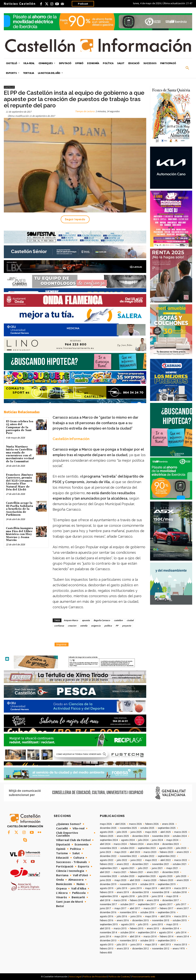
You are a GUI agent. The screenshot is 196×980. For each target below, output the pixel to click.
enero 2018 (153, 900)
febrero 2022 (107, 864)
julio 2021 (143, 868)
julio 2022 (122, 860)
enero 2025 (123, 836)
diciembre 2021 (140, 864)
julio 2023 (181, 848)
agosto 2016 (107, 916)
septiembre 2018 (109, 896)
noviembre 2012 (161, 949)
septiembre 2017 (147, 904)
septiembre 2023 (147, 848)
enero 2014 (183, 937)
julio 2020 (181, 876)
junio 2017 (105, 908)
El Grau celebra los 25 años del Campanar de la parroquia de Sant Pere (20, 427)
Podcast (83, 4)
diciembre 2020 (171, 872)
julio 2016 (122, 916)
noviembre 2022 (128, 856)
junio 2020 (105, 880)
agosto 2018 (128, 896)
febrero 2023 (167, 852)
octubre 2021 (180, 864)
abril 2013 (166, 945)
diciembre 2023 (171, 844)
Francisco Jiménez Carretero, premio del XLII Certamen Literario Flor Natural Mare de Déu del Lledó (19, 482)
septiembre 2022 (167, 856)
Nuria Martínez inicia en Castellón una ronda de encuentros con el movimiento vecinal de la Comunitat (20, 454)
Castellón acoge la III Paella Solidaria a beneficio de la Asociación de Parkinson (20, 509)
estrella (84, 626)
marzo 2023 (150, 852)
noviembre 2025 (128, 828)
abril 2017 (135, 908)
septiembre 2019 (167, 884)
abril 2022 (166, 860)
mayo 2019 (151, 888)
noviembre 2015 (161, 920)
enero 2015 (153, 929)
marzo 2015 (120, 929)
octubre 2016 (147, 912)
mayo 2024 (172, 840)
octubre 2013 (147, 941)
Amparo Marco (71, 620)
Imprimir (62, 644)
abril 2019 (166, 888)
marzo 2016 (181, 916)
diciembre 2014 (171, 929)
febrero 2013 (107, 949)
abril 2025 (166, 832)
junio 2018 (157, 896)
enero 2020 (183, 880)
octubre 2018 (180, 892)
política (108, 626)
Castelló (9, 87)
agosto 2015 (128, 924)
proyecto (127, 626)
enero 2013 (123, 949)
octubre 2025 (147, 828)
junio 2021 (157, 868)
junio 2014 (105, 937)
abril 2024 (105, 844)
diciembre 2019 (108, 884)
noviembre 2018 (161, 892)
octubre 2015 (180, 920)
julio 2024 (143, 840)
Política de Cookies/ (119, 977)
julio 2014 (181, 933)
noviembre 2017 (108, 904)
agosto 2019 (107, 888)
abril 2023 (135, 852)
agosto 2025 (107, 832)
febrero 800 (106, 953)
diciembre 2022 (108, 856)
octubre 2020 (127, 876)
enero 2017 (183, 908)
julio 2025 (122, 832)
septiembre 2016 (167, 912)
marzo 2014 (150, 937)
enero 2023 (183, 852)
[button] (187, 68)
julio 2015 (143, 924)
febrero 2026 (152, 824)
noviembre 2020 (108, 876)
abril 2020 (135, 880)
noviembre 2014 (108, 933)
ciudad (130, 620)
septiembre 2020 (147, 876)
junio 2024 (157, 840)
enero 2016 (123, 920)
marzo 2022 (181, 860)
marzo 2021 (120, 872)
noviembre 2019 (128, 884)
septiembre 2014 (147, 933)
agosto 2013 (107, 945)
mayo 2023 (120, 852)
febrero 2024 (137, 844)
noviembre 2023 (108, 848)
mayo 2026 (106, 824)
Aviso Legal (75, 977)
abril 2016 (166, 916)
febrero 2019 (107, 892)
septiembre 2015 (109, 924)
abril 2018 (105, 900)
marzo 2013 (181, 945)
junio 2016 (136, 916)
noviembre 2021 (161, 864)
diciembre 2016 (108, 912)
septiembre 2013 (167, 941)
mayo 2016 (151, 916)
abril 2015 (105, 929)
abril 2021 (105, 872)
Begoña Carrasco (102, 620)
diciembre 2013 (108, 941)
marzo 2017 (150, 908)
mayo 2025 (151, 832)
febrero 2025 (107, 836)
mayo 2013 (151, 945)
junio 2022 (136, 860)
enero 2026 (168, 824)
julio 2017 (181, 904)
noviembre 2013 (128, 941)
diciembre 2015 (140, 920)
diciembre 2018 (140, 892)
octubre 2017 (127, 904)
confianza (59, 626)
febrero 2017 (167, 908)
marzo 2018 (120, 900)
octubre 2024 (180, 836)
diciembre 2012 (140, 949)
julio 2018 (143, 896)
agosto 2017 (166, 904)
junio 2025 (136, 832)
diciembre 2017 (171, 900)
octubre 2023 (127, 848)
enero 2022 (123, 864)
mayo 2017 (120, 908)
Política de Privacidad (95, 977)
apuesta (86, 620)
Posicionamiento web (144, 977)
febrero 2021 (137, 872)
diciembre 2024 (140, 836)
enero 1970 (179, 949)
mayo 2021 (172, 868)
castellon (118, 620)
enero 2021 (153, 872)
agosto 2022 (107, 860)
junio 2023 (105, 852)
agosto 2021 (128, 868)
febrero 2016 (107, 920)
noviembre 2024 (161, 836)
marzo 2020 (150, 880)
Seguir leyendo (75, 219)
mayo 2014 (120, 937)
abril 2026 (120, 824)
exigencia (96, 626)
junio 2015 (157, 924)
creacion (72, 626)
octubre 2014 (127, 933)
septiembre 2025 (167, 828)
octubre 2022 (147, 856)
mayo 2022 (151, 860)
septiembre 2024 (109, 840)
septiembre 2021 (109, 868)
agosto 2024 (128, 840)
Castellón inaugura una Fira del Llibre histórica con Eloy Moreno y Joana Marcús (19, 534)
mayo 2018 (172, 896)
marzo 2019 (181, 888)
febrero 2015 (137, 929)
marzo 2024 (120, 844)
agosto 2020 (166, 876)
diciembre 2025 (108, 828)
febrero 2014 (167, 937)
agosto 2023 (166, 848)
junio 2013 (136, 945)
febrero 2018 (137, 900)
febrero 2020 (167, 880)
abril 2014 (135, 937)
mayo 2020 (120, 880)
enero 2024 (153, 844)
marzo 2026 (135, 824)
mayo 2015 (172, 924)
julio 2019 (122, 888)
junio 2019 (136, 888)
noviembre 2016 (128, 912)
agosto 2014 (166, 933)
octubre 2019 (147, 884)
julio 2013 (122, 945)
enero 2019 (123, 892)
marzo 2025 (181, 832)
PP (117, 626)
